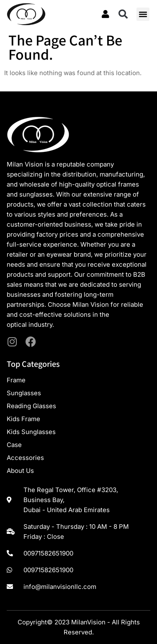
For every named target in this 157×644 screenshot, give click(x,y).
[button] (123, 14)
